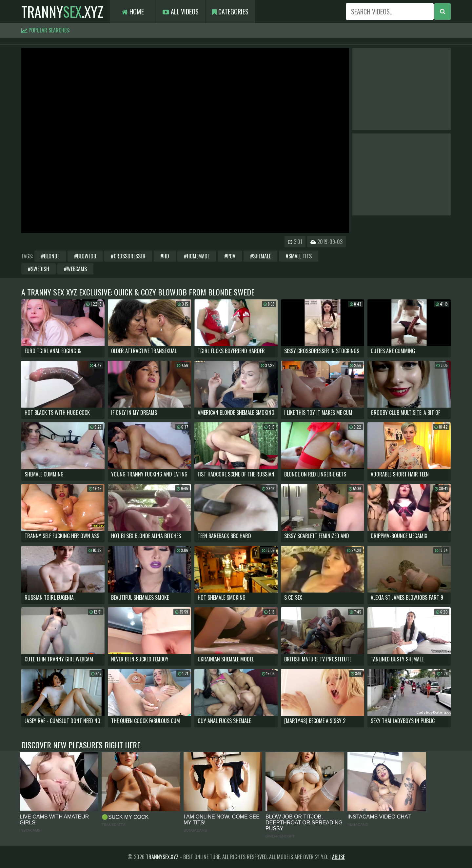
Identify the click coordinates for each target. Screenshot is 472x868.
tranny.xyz (62, 11)
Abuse (338, 857)
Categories (230, 11)
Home (133, 11)
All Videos (181, 11)
